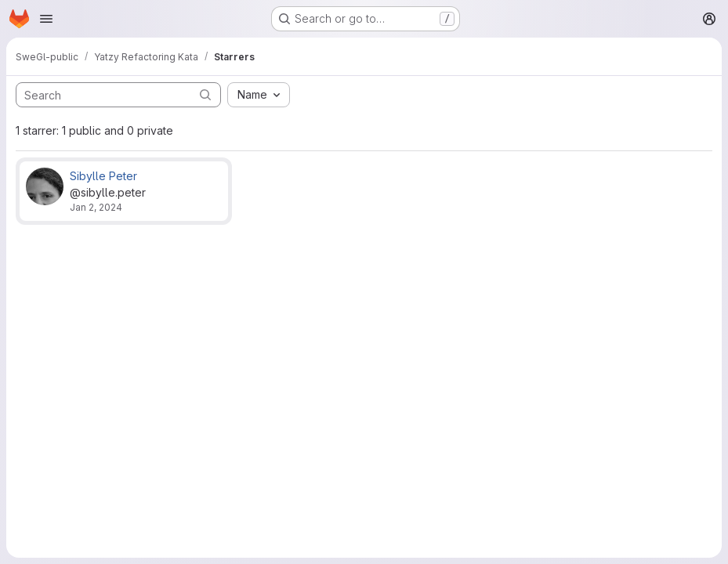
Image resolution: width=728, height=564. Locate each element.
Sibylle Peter (103, 176)
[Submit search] (205, 94)
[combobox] (259, 95)
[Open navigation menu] (46, 19)
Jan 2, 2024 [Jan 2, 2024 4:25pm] (96, 207)
